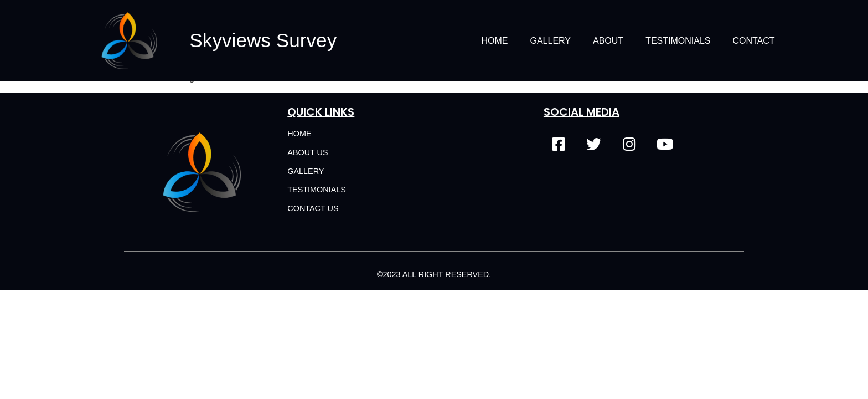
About (608, 41)
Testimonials (678, 41)
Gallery (550, 41)
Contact (754, 41)
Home (494, 41)
